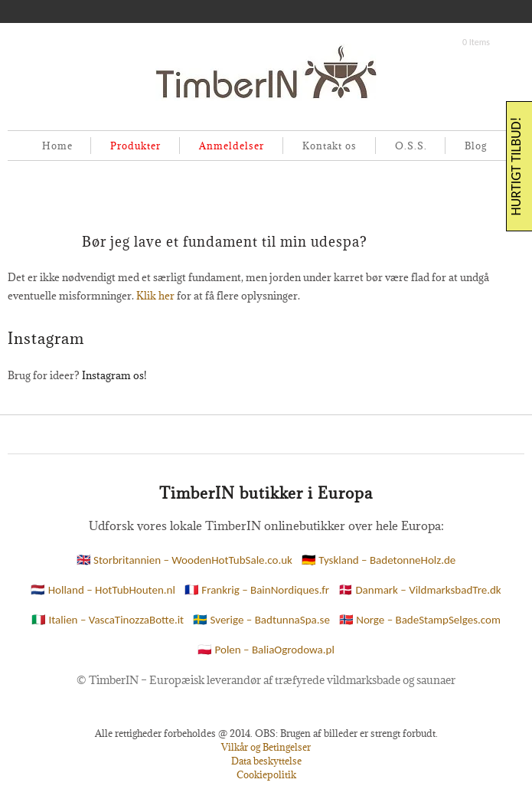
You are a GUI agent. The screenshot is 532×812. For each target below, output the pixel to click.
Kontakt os (330, 146)
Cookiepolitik (266, 774)
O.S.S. (411, 146)
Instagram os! (114, 375)
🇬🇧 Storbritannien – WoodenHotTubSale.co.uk (184, 560)
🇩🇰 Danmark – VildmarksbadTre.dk (420, 590)
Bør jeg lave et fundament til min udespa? (225, 242)
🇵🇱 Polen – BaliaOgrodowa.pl (266, 650)
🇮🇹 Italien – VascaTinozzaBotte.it (108, 620)
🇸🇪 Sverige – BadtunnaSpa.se (261, 620)
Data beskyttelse (266, 761)
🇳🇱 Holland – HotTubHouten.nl (103, 590)
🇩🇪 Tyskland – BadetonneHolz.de (379, 560)
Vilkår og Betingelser (266, 747)
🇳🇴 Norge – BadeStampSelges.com (420, 620)
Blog (476, 146)
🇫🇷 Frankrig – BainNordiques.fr (257, 590)
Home (57, 146)
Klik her (155, 296)
